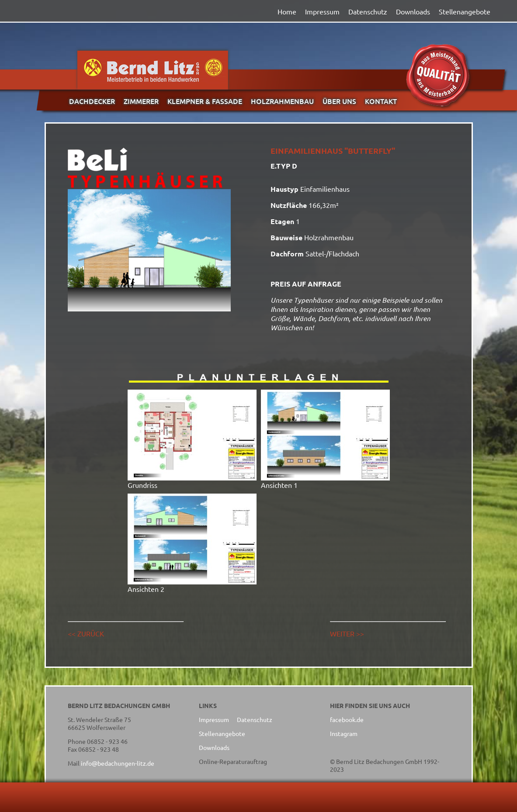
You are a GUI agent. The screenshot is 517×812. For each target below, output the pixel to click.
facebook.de (347, 719)
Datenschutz (368, 11)
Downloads (413, 11)
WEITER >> (347, 633)
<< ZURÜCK (86, 633)
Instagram (344, 733)
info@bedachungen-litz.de (118, 763)
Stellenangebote (465, 11)
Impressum (322, 11)
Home (287, 11)
